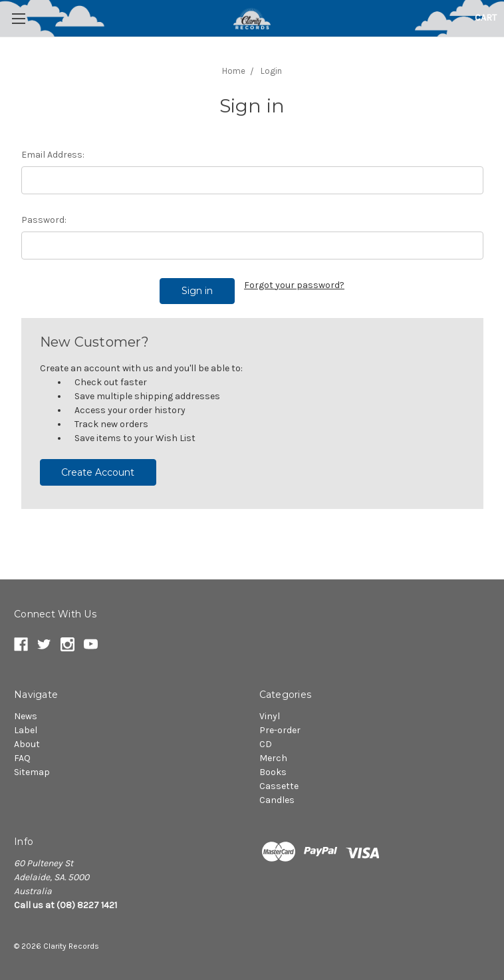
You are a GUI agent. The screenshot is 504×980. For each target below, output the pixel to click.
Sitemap (32, 772)
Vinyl (270, 716)
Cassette (279, 786)
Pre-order (280, 730)
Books (273, 772)
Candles (277, 800)
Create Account (98, 472)
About (27, 744)
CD (266, 744)
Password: (44, 220)
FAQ (22, 758)
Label (26, 730)
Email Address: (53, 155)
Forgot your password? (294, 285)
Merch (273, 758)
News (26, 716)
